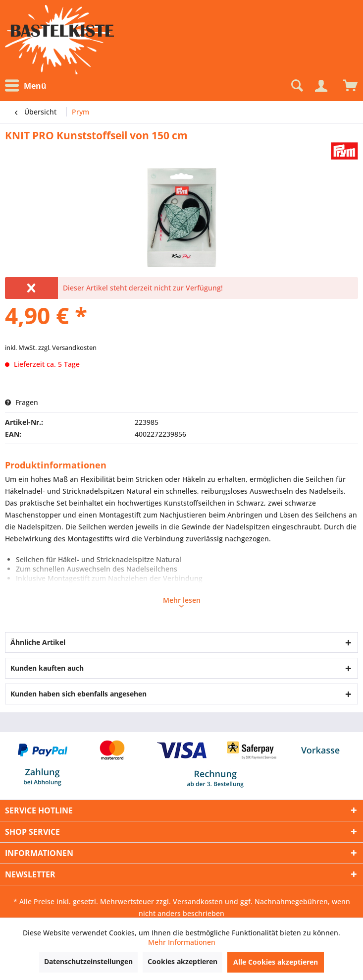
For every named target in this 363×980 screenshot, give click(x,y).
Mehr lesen (182, 601)
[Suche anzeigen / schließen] (296, 86)
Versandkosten (198, 901)
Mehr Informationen (182, 942)
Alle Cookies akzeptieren (276, 962)
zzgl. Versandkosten (67, 347)
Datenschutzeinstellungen (88, 961)
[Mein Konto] (321, 86)
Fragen (22, 402)
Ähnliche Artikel (38, 642)
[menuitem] (28, 86)
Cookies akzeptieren (182, 961)
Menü (26, 86)
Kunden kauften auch (47, 668)
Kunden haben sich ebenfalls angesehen (78, 694)
